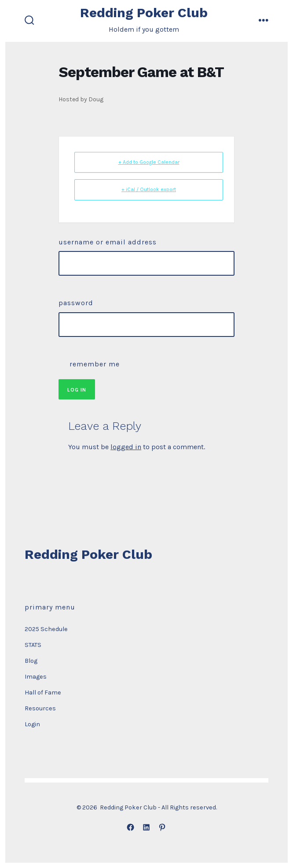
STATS (33, 645)
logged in (126, 447)
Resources (40, 708)
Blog (31, 661)
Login (32, 724)
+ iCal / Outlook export (149, 189)
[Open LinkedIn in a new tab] (146, 827)
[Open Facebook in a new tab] (131, 827)
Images (36, 677)
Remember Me (89, 363)
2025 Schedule (46, 629)
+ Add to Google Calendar (149, 162)
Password (76, 303)
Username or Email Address (108, 242)
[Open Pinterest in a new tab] (162, 827)
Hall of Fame (43, 693)
